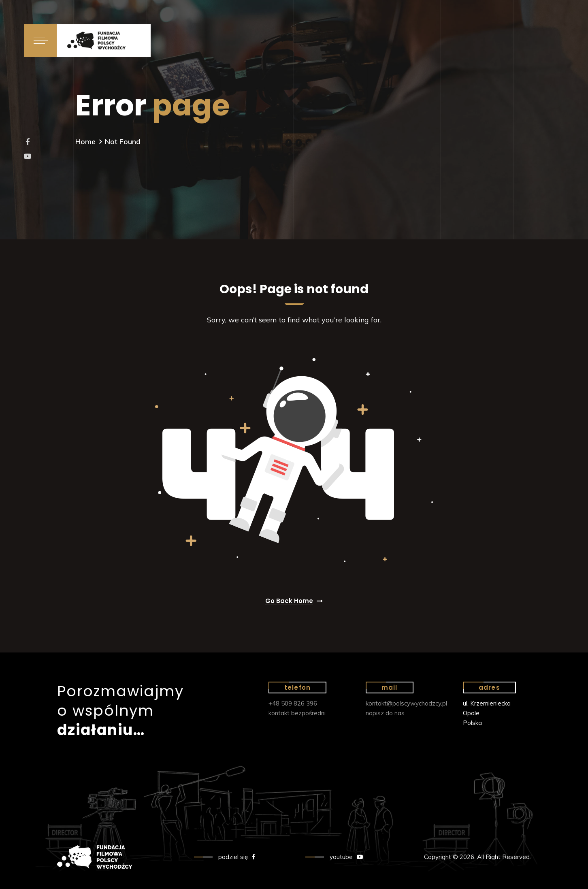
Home (85, 142)
